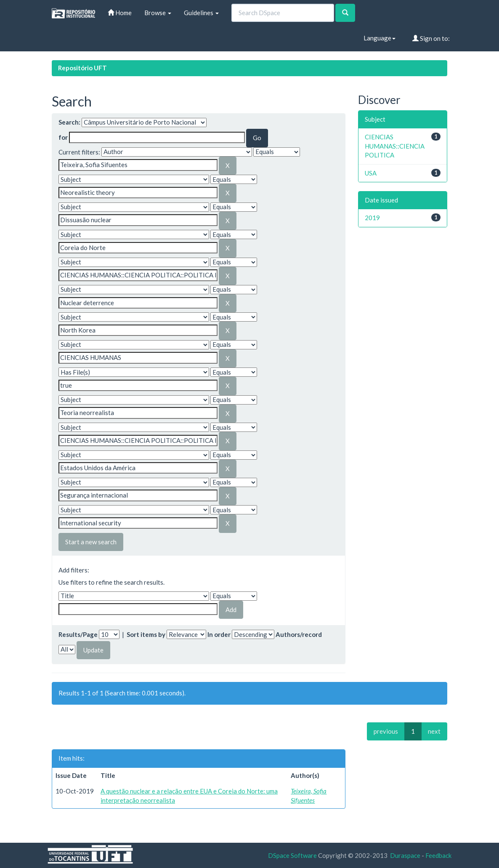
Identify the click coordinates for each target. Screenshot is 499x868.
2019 (372, 218)
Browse (158, 13)
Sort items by (146, 634)
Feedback (438, 855)
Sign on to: (431, 38)
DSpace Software (292, 855)
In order (219, 634)
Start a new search (91, 542)
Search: (69, 122)
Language (380, 38)
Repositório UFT (82, 68)
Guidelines (201, 13)
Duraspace (405, 855)
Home (120, 13)
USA (371, 173)
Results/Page (78, 634)
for (63, 137)
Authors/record (299, 634)
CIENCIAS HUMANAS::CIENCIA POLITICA (395, 146)
